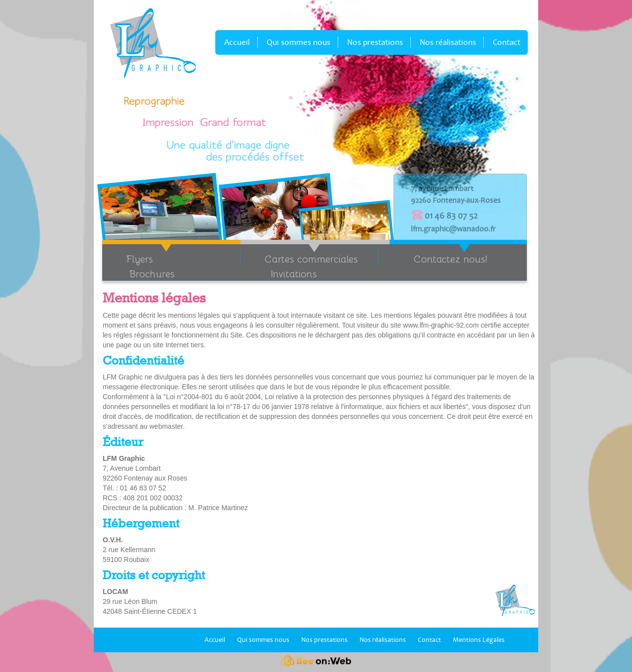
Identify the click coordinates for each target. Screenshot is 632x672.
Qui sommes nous (298, 42)
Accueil (237, 42)
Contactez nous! (451, 259)
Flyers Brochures (138, 266)
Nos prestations (375, 42)
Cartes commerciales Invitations (299, 266)
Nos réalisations (448, 42)
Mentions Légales (479, 640)
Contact (507, 42)
